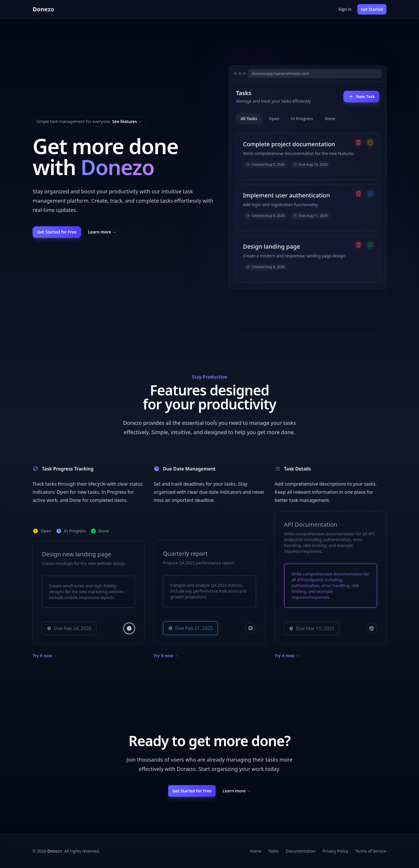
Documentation (301, 851)
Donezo (43, 9)
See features (127, 121)
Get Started (372, 9)
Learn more (102, 232)
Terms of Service (371, 851)
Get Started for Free (57, 232)
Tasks (273, 851)
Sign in (345, 9)
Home (255, 851)
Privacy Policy (335, 851)
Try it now (45, 656)
